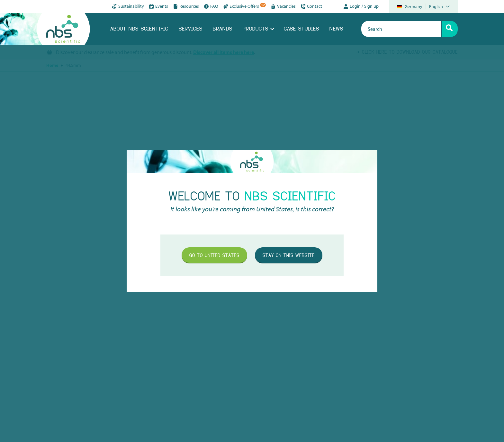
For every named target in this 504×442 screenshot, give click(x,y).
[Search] (450, 29)
